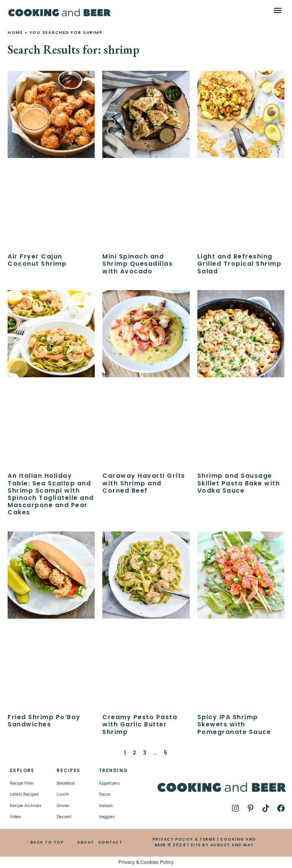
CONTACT (110, 842)
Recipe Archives (26, 806)
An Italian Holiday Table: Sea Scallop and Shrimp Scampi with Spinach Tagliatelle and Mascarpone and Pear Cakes (51, 494)
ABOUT (86, 842)
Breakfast (66, 783)
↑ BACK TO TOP (45, 842)
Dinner (63, 806)
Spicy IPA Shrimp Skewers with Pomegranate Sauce (234, 724)
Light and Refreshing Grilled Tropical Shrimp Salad (240, 264)
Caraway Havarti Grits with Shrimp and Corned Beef (144, 483)
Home (15, 32)
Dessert (64, 817)
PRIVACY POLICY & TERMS (184, 839)
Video (15, 817)
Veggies (107, 817)
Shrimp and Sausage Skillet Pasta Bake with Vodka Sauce (239, 483)
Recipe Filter (22, 783)
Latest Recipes (24, 794)
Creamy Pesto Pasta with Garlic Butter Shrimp (140, 724)
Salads (106, 806)
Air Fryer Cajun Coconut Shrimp (37, 260)
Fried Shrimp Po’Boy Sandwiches (44, 721)
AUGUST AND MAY (232, 845)
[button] (278, 10)
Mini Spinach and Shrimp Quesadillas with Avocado (137, 264)
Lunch (63, 794)
